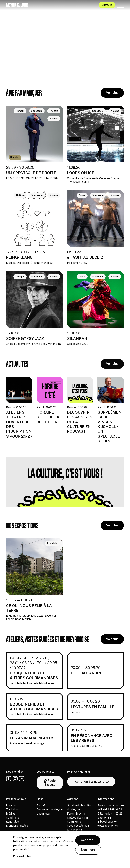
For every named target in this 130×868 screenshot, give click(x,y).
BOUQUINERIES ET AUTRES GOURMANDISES (34, 675)
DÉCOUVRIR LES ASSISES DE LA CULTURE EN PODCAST (80, 422)
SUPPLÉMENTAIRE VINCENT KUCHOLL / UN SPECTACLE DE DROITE (110, 426)
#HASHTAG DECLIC (85, 257)
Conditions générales (13, 820)
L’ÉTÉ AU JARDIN (86, 673)
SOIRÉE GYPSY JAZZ (25, 338)
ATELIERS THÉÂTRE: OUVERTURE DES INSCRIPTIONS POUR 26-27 (19, 424)
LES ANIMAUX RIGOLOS (32, 738)
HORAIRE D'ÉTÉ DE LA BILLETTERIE (49, 417)
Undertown (44, 814)
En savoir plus (22, 856)
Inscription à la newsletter (91, 782)
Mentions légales (17, 826)
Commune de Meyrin (50, 810)
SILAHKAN (77, 338)
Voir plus (112, 93)
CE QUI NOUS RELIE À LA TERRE (29, 608)
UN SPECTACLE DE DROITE (31, 173)
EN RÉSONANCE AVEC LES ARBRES (91, 738)
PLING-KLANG (19, 257)
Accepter (88, 840)
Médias (11, 814)
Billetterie (107, 5)
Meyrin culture (17, 5)
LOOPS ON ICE (81, 173)
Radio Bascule (50, 783)
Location (12, 805)
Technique (13, 810)
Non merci (88, 850)
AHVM (41, 805)
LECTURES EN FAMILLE (93, 707)
